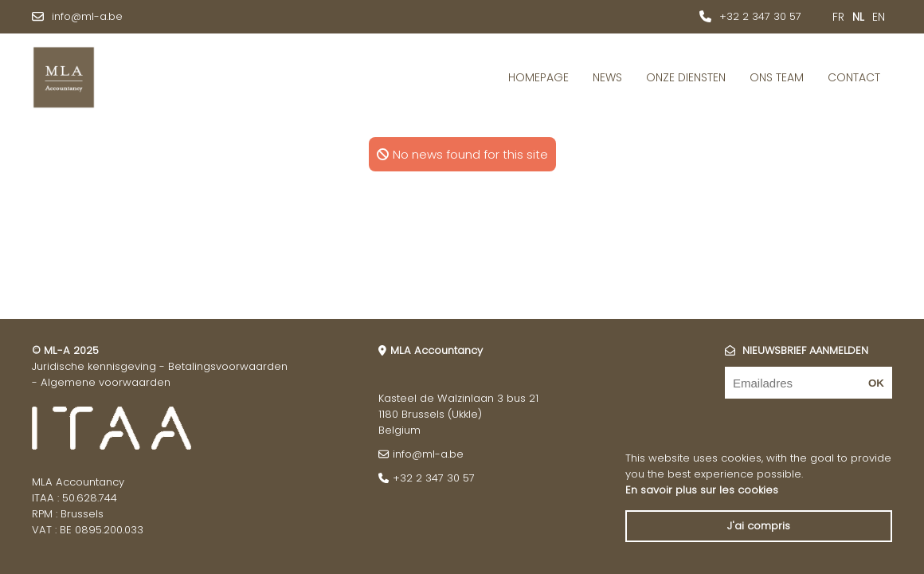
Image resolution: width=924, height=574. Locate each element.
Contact (854, 77)
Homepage (538, 77)
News (607, 77)
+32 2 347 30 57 (760, 16)
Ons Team (777, 77)
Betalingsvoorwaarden (228, 366)
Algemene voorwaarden (106, 382)
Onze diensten (686, 77)
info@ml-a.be (87, 16)
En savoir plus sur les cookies (702, 490)
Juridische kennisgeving (94, 366)
